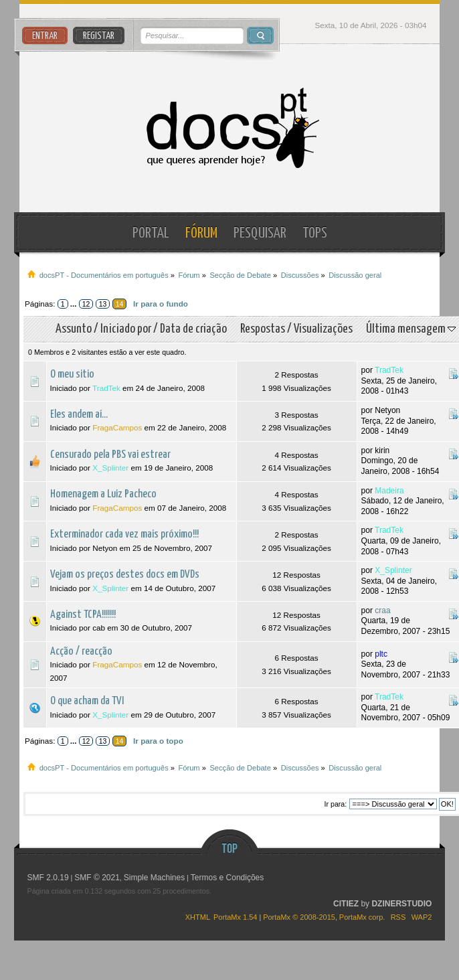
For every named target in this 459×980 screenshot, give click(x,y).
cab (99, 628)
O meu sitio (72, 375)
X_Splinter (110, 468)
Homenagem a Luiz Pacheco (103, 494)
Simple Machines (154, 878)
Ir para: (335, 804)
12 (86, 304)
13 (103, 304)
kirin (382, 451)
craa (382, 610)
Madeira (389, 491)
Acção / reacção (81, 652)
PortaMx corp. (362, 917)
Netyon (387, 410)
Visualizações (323, 329)
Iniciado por (126, 329)
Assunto (74, 329)
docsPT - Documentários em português (229, 128)
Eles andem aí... (79, 415)
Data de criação (193, 329)
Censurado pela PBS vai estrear (110, 455)
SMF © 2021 (97, 878)
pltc (381, 654)
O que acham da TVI (87, 701)
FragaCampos (117, 427)
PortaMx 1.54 (235, 917)
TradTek (106, 388)
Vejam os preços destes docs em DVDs (125, 575)
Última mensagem (411, 329)
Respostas (263, 329)
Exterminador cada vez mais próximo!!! (124, 535)
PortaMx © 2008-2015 (299, 917)
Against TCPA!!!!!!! (83, 615)
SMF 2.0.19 (48, 878)
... (75, 304)
